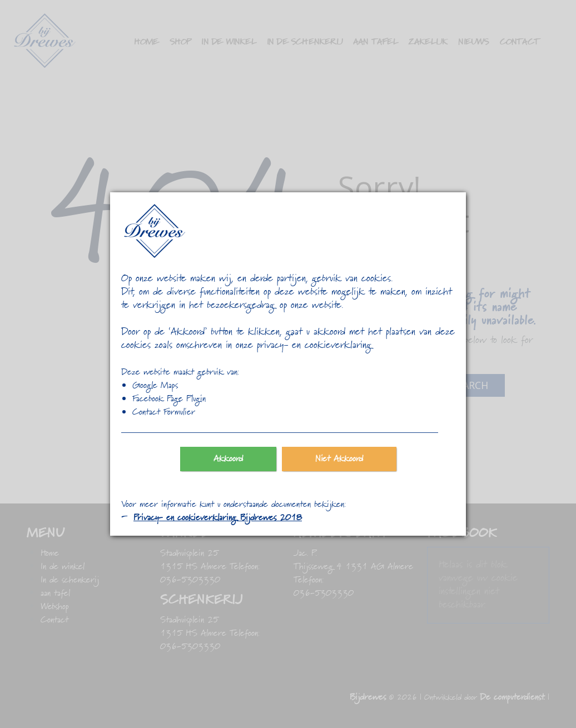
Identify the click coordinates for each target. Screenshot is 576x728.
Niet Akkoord (339, 459)
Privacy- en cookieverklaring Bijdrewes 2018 (218, 518)
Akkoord (228, 459)
